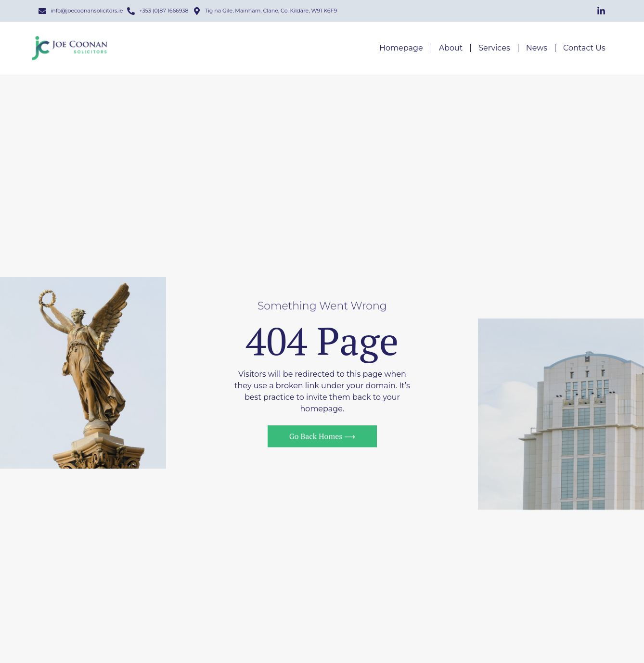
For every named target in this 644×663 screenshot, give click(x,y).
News (537, 48)
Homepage (401, 48)
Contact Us (584, 48)
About (451, 48)
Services (494, 48)
